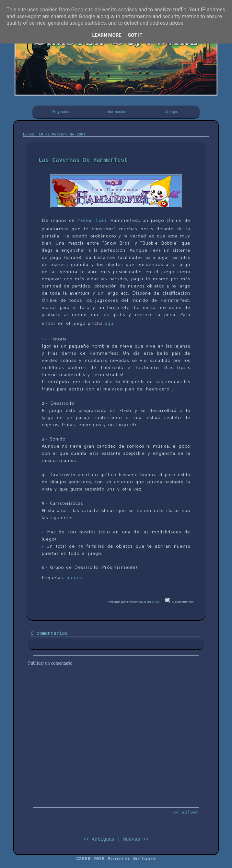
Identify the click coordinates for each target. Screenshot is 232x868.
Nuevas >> (136, 839)
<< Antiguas (99, 839)
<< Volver (186, 813)
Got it (135, 35)
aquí (110, 324)
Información (116, 112)
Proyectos (60, 112)
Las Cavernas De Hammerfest (83, 160)
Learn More (107, 35)
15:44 (156, 602)
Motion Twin (92, 221)
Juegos (172, 112)
